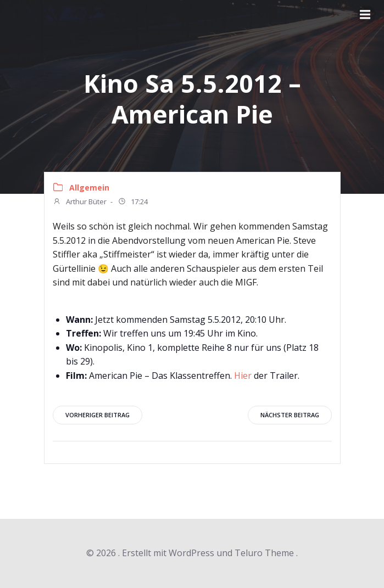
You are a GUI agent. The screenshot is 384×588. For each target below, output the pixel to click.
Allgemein (89, 187)
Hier (243, 376)
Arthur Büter (80, 203)
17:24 (133, 203)
